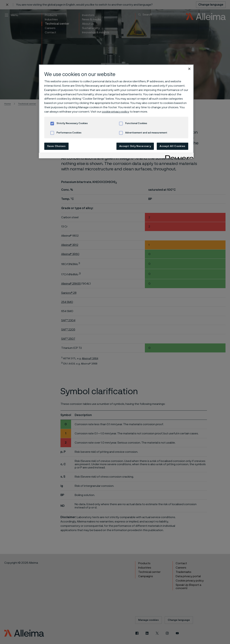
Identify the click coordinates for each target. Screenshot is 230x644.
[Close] (189, 69)
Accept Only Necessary (135, 146)
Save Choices (56, 146)
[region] (116, 111)
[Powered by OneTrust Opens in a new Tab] (178, 156)
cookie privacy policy (115, 112)
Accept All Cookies (172, 146)
